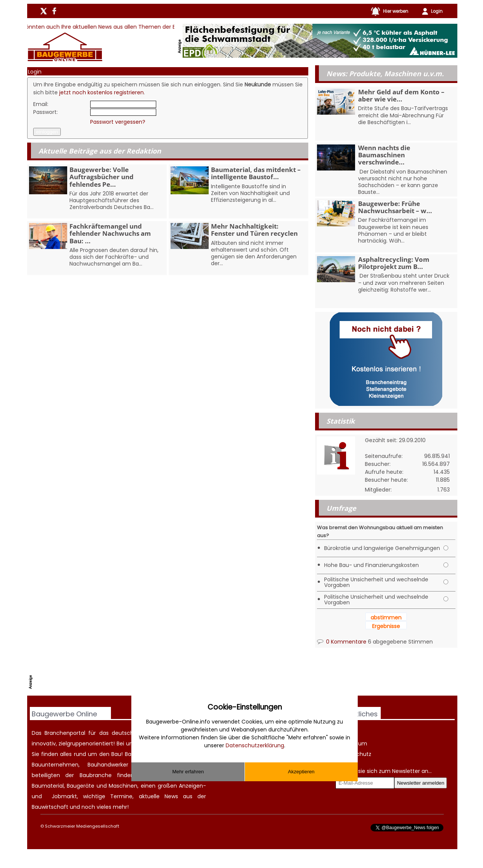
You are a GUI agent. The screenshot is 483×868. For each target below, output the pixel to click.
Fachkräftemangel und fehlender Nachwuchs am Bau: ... (110, 233)
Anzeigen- (192, 786)
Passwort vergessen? (118, 122)
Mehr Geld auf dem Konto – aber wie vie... (401, 95)
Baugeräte (81, 786)
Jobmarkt (64, 796)
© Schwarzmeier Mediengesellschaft (80, 826)
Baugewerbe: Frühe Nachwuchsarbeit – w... (395, 207)
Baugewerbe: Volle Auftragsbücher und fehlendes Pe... (102, 177)
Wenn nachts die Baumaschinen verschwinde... (384, 155)
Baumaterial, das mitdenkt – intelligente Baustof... (256, 173)
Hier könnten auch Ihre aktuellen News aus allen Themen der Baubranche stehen (123, 27)
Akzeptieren (301, 772)
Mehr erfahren (188, 772)
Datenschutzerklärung (255, 745)
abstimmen (386, 618)
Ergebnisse (386, 626)
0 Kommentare (342, 642)
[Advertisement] (172, 676)
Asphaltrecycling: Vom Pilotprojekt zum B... (394, 263)
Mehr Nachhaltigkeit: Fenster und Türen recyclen (254, 230)
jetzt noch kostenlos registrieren (102, 92)
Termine (121, 796)
